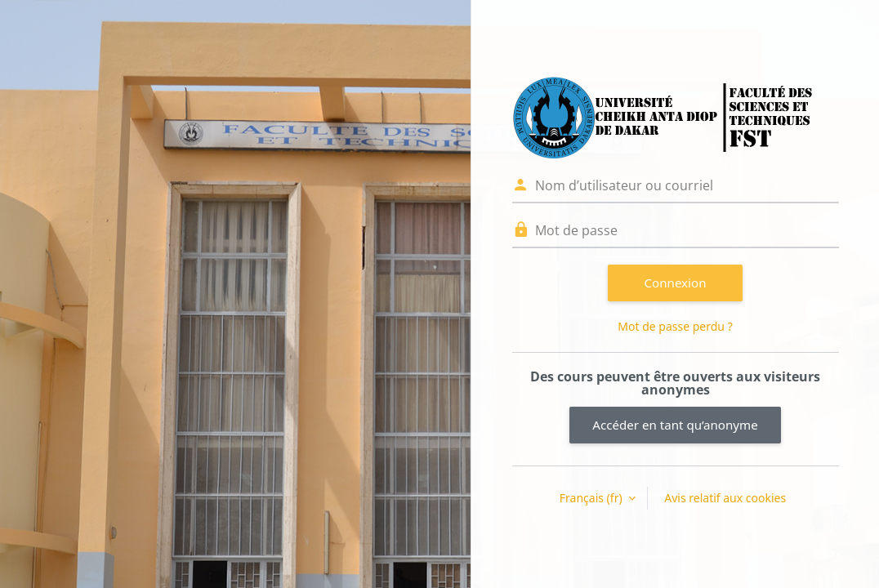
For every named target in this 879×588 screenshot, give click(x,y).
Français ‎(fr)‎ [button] (592, 498)
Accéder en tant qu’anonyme (675, 425)
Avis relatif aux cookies (725, 498)
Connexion (676, 283)
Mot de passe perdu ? (675, 326)
